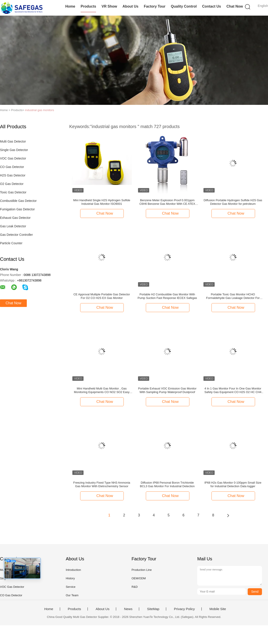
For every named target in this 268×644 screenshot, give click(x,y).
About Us (131, 6)
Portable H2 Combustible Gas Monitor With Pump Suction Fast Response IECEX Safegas (167, 296)
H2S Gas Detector (13, 175)
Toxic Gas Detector (13, 192)
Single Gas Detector (14, 150)
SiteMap (153, 609)
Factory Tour (155, 6)
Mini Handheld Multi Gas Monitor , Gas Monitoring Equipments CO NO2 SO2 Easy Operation (102, 390)
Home (70, 6)
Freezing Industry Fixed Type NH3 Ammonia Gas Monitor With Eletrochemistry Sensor (102, 484)
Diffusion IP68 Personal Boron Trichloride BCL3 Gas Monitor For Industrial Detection (167, 484)
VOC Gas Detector (13, 158)
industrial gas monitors (40, 110)
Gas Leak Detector (13, 226)
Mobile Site (218, 609)
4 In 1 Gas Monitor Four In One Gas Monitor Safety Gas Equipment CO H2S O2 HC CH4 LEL (233, 390)
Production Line (142, 570)
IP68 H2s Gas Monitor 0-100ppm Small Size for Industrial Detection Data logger (233, 484)
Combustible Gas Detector (18, 201)
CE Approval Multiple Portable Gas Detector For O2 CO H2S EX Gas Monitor (102, 296)
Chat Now (235, 6)
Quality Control (184, 6)
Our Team (72, 595)
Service (70, 587)
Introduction (73, 570)
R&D (135, 587)
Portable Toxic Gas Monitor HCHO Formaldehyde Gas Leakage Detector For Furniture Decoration (233, 296)
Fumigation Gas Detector (17, 209)
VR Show (109, 6)
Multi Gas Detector (13, 141)
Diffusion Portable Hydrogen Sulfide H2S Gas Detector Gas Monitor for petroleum (233, 202)
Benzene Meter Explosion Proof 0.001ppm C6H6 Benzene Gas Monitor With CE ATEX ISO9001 (167, 202)
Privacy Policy (184, 609)
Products (88, 6)
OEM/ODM (139, 578)
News (128, 609)
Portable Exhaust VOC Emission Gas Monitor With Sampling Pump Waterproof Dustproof (167, 390)
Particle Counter (11, 243)
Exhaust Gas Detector (15, 218)
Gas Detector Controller (16, 235)
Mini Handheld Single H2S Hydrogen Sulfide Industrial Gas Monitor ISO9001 (102, 202)
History (70, 578)
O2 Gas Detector (12, 184)
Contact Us (211, 6)
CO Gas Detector (12, 167)
